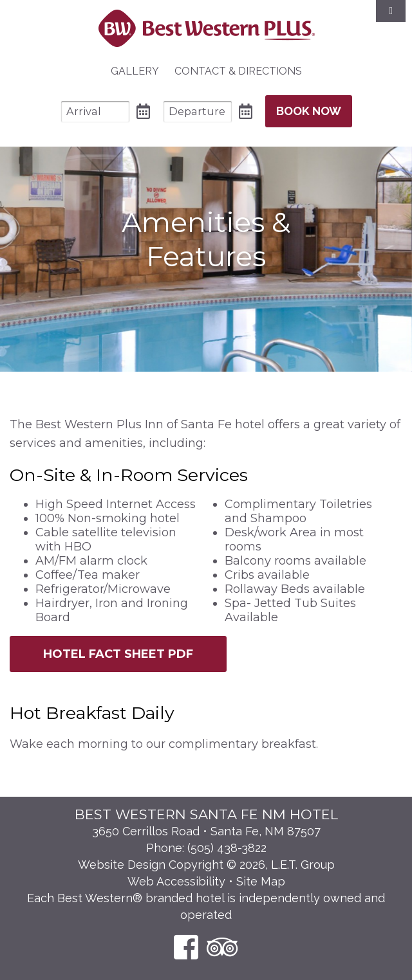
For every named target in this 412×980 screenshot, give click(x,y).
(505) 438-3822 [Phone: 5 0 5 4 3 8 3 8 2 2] (227, 848)
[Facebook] (186, 947)
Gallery (135, 71)
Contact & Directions (238, 71)
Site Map (261, 881)
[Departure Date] (198, 112)
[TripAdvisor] (222, 947)
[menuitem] (135, 71)
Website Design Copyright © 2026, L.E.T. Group (206, 865)
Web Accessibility (176, 881)
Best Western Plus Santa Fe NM (206, 28)
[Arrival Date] (95, 112)
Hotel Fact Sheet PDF (118, 654)
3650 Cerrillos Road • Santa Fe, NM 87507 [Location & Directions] (206, 831)
